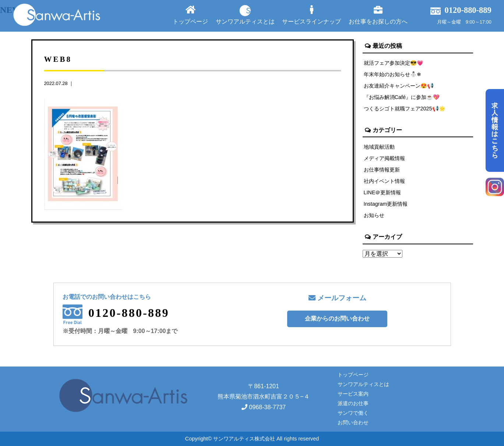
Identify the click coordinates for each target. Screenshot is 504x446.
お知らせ (374, 215)
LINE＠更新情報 (383, 192)
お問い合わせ (353, 422)
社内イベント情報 (384, 181)
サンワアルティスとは (245, 15)
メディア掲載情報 (384, 158)
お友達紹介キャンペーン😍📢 (399, 86)
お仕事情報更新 (382, 170)
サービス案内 (353, 394)
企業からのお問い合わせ (337, 318)
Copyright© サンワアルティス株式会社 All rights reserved (252, 439)
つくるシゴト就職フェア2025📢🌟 (405, 109)
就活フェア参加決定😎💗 (394, 63)
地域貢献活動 (379, 147)
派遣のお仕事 (353, 403)
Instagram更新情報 (386, 204)
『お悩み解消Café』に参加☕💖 (402, 97)
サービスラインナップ (311, 15)
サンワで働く (353, 413)
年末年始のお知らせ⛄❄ (392, 74)
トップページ (190, 15)
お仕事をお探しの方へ (378, 15)
